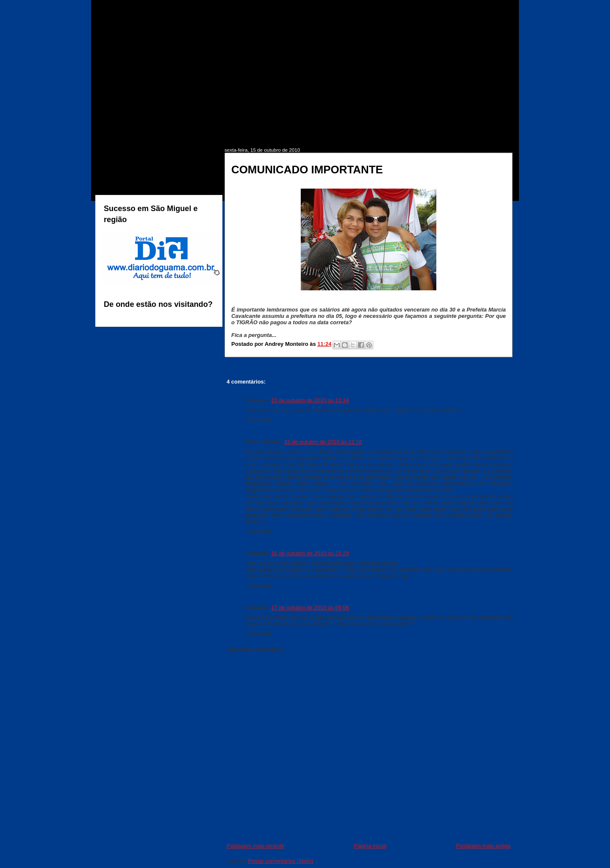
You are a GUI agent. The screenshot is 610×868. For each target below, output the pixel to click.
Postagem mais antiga (483, 846)
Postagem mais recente (255, 846)
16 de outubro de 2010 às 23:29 (310, 553)
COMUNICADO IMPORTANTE (307, 170)
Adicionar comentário (255, 650)
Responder (258, 420)
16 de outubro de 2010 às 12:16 (323, 442)
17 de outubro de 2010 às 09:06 (310, 608)
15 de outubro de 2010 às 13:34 (310, 400)
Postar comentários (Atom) (280, 861)
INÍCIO (120, 134)
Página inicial (370, 846)
